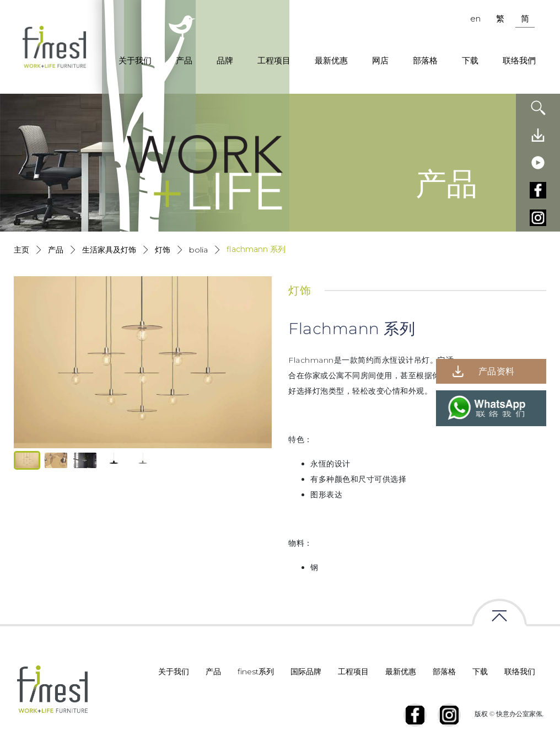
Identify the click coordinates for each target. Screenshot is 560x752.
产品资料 (497, 371)
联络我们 (520, 672)
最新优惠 (331, 60)
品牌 (225, 60)
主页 (21, 250)
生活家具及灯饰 (109, 250)
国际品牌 (306, 672)
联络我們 (519, 60)
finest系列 (256, 672)
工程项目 (274, 60)
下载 (470, 60)
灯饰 (163, 250)
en (475, 18)
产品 (184, 60)
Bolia (198, 250)
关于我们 (135, 60)
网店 (380, 60)
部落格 (425, 60)
